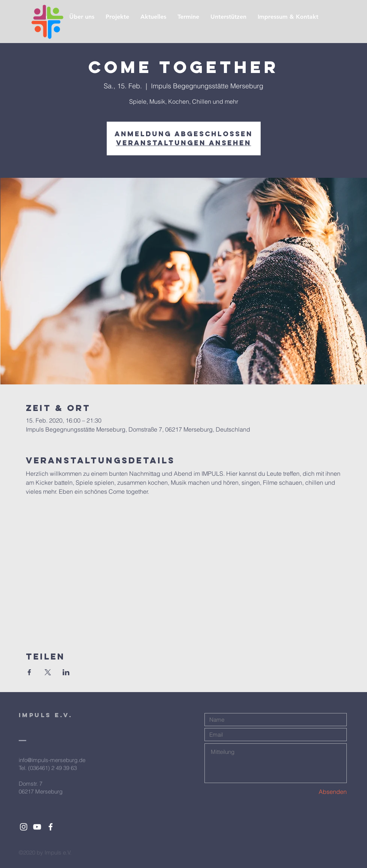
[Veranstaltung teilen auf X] (48, 672)
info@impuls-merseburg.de (52, 760)
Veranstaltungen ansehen (184, 143)
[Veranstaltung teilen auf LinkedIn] (66, 672)
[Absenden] (320, 792)
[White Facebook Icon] (51, 827)
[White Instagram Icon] (24, 827)
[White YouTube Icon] (37, 827)
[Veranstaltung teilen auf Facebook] (29, 672)
